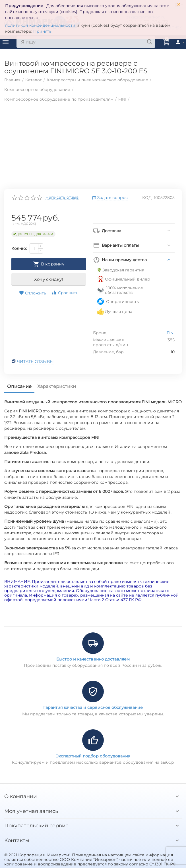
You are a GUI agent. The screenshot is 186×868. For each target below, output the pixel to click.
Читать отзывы (35, 362)
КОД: (147, 198)
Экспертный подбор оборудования (93, 756)
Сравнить (65, 293)
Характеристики (57, 386)
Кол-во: (19, 248)
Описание (19, 386)
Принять (42, 31)
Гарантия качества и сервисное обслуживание (93, 707)
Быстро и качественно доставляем (93, 659)
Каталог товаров (6, 42)
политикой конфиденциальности (40, 25)
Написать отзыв (62, 198)
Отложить (33, 293)
